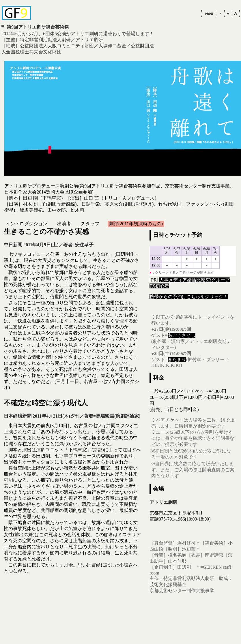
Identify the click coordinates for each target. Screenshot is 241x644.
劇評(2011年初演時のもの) (136, 224)
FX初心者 (159, 286)
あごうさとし (182, 335)
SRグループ (218, 280)
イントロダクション (27, 224)
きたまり (177, 359)
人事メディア (173, 280)
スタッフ (90, 224)
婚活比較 (196, 280)
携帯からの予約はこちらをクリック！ (189, 297)
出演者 (64, 224)
